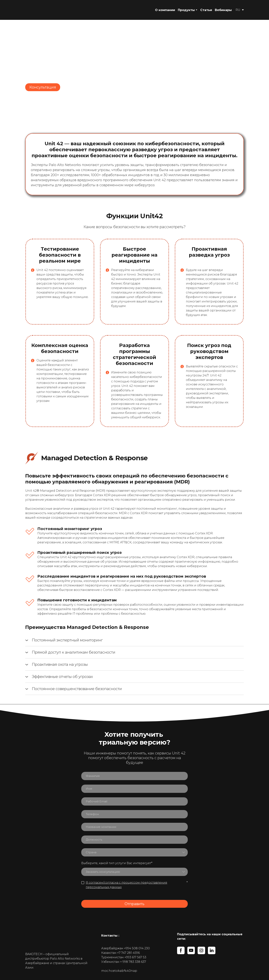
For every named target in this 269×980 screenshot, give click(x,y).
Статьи (206, 10)
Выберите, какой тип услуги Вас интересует (117, 863)
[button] (43, 87)
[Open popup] (33, 270)
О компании (165, 10)
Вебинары (223, 10)
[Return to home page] (45, 10)
